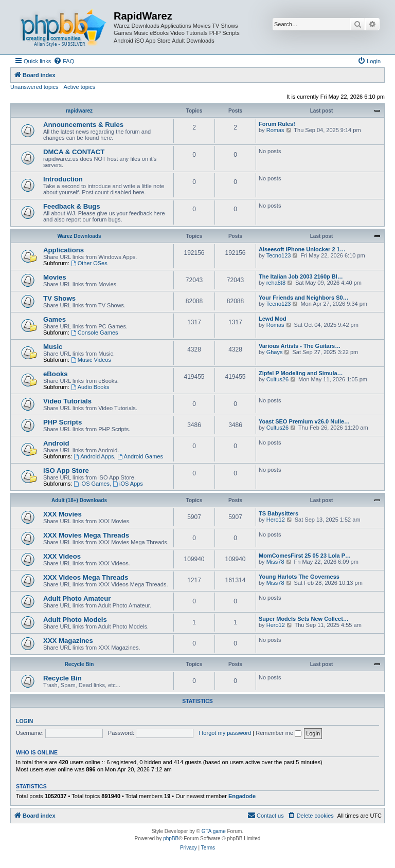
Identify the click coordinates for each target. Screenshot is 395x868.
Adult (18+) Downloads (79, 500)
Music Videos (91, 360)
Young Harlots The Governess (299, 577)
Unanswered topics (34, 87)
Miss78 (275, 562)
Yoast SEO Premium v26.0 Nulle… (304, 421)
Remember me (279, 733)
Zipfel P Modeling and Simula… (301, 373)
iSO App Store (66, 470)
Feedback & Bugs (72, 206)
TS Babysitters (279, 513)
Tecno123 (279, 255)
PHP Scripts (62, 422)
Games (55, 319)
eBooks (56, 374)
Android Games (140, 456)
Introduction (63, 179)
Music (53, 347)
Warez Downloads (79, 236)
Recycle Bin (79, 664)
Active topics (80, 87)
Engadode (242, 796)
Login (24, 721)
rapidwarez (79, 111)
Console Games (95, 333)
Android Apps (94, 456)
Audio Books (90, 387)
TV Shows (59, 298)
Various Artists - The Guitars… (300, 346)
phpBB (171, 838)
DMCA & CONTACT (74, 152)
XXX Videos (62, 556)
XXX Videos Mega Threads (86, 577)
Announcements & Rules (83, 125)
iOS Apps (128, 484)
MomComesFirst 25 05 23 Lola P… (305, 556)
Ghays (275, 352)
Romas (275, 130)
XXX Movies (62, 514)
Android (56, 443)
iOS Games (92, 484)
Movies (55, 277)
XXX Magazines (68, 641)
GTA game (214, 831)
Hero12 (276, 520)
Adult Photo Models (75, 620)
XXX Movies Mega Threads (86, 535)
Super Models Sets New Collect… (304, 619)
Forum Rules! (277, 124)
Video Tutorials (67, 401)
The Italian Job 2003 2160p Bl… (301, 276)
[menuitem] (64, 61)
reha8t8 (276, 283)
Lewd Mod (273, 319)
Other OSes (89, 263)
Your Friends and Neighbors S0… (304, 298)
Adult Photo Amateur (77, 598)
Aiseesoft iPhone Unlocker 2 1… (302, 249)
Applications (64, 250)
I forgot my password (225, 733)
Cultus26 (277, 379)
